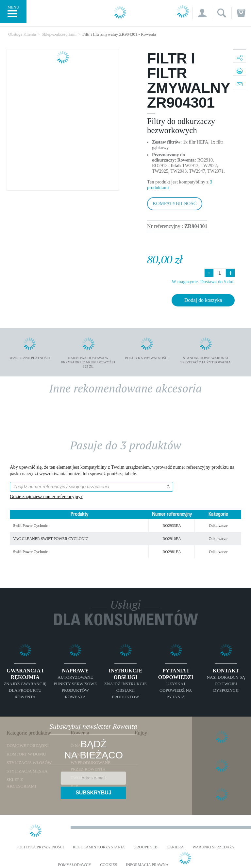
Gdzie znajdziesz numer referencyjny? (46, 496)
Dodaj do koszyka (203, 300)
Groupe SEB (146, 847)
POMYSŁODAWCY (75, 865)
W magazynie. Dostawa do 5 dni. (203, 282)
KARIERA (175, 847)
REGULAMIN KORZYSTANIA (99, 847)
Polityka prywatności (40, 847)
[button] (202, 13)
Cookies (109, 865)
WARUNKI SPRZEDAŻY (214, 847)
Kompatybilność (175, 203)
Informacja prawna (147, 865)
